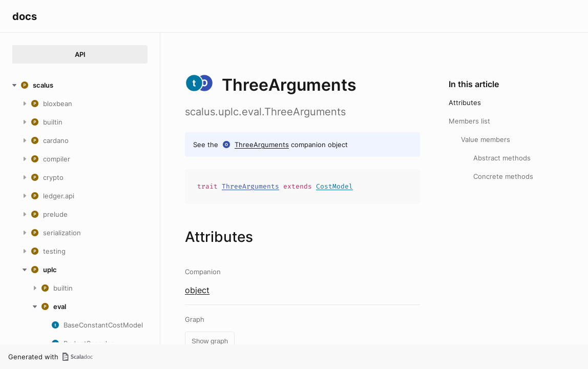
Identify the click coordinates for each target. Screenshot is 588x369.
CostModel (334, 186)
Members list (469, 121)
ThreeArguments (262, 145)
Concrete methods (503, 176)
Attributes (465, 102)
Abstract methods (502, 158)
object (197, 290)
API (80, 54)
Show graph (210, 341)
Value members (486, 139)
